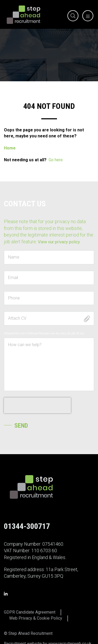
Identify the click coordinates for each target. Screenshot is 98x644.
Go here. (56, 160)
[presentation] (37, 405)
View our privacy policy (59, 242)
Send (21, 426)
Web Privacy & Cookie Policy (36, 618)
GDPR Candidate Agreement (30, 612)
